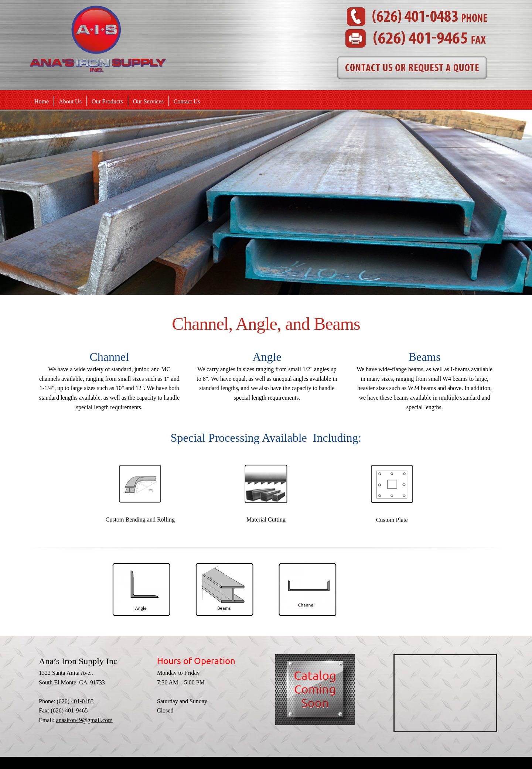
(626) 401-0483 (75, 701)
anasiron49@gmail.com (84, 720)
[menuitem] (42, 101)
